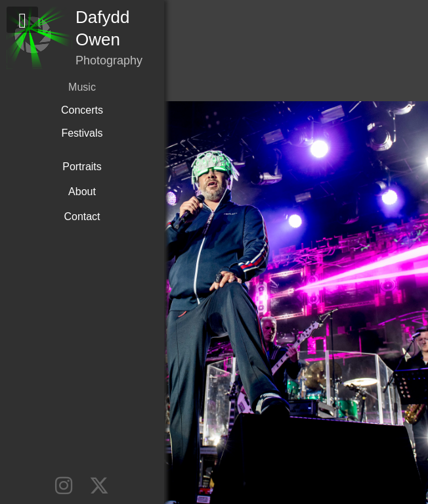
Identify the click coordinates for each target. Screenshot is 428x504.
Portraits (82, 167)
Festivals (82, 133)
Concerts (82, 110)
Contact (82, 217)
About (82, 192)
